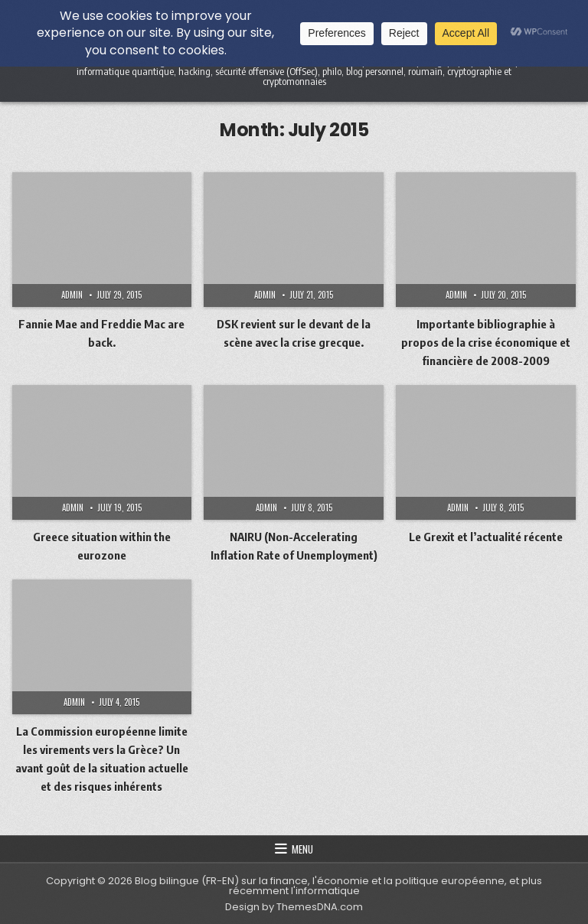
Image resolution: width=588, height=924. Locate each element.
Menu (302, 849)
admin (72, 295)
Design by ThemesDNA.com (294, 907)
